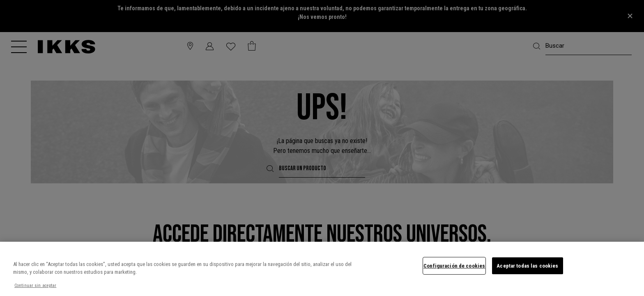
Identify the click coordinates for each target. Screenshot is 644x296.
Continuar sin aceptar (35, 286)
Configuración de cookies (454, 266)
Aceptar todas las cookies (527, 266)
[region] (322, 269)
